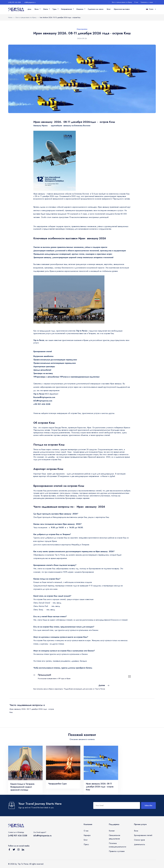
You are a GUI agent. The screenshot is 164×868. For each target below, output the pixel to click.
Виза (136, 831)
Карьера (87, 835)
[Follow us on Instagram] (18, 850)
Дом (29, 9)
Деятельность (140, 844)
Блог (109, 9)
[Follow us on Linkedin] (23, 850)
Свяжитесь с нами (147, 2)
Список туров (139, 840)
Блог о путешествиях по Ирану (122, 2)
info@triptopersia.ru (30, 2)
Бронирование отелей (143, 835)
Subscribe (148, 805)
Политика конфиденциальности (117, 845)
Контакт (112, 831)
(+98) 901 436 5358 (14, 2)
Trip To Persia (23, 864)
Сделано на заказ (96, 9)
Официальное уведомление (115, 837)
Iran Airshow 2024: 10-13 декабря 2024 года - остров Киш (60, 17)
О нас (136, 2)
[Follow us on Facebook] (9, 850)
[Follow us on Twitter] (14, 850)
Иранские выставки (122, 9)
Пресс (86, 844)
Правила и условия (117, 851)
